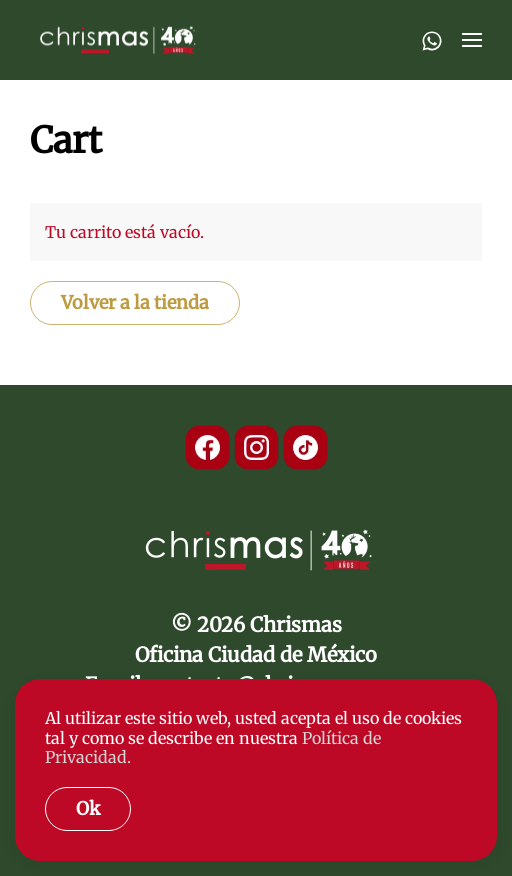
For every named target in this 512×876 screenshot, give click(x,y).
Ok (88, 808)
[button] (472, 40)
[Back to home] (116, 40)
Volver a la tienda (135, 302)
